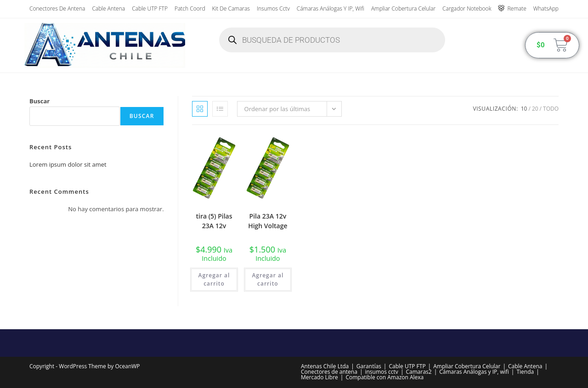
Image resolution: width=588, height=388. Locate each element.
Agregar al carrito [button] (214, 279)
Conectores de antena (57, 8)
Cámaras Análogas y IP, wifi (331, 8)
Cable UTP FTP (150, 8)
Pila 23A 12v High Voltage (268, 221)
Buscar (40, 101)
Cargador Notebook (467, 8)
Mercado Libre (319, 377)
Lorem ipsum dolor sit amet (68, 164)
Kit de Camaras (231, 8)
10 (524, 109)
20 (535, 109)
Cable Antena (108, 8)
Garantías (369, 366)
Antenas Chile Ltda (325, 366)
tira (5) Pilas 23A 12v (214, 221)
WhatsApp (546, 8)
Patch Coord (190, 8)
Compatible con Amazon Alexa (384, 377)
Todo (551, 109)
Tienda (525, 372)
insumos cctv (273, 8)
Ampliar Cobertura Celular (403, 8)
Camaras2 (418, 372)
